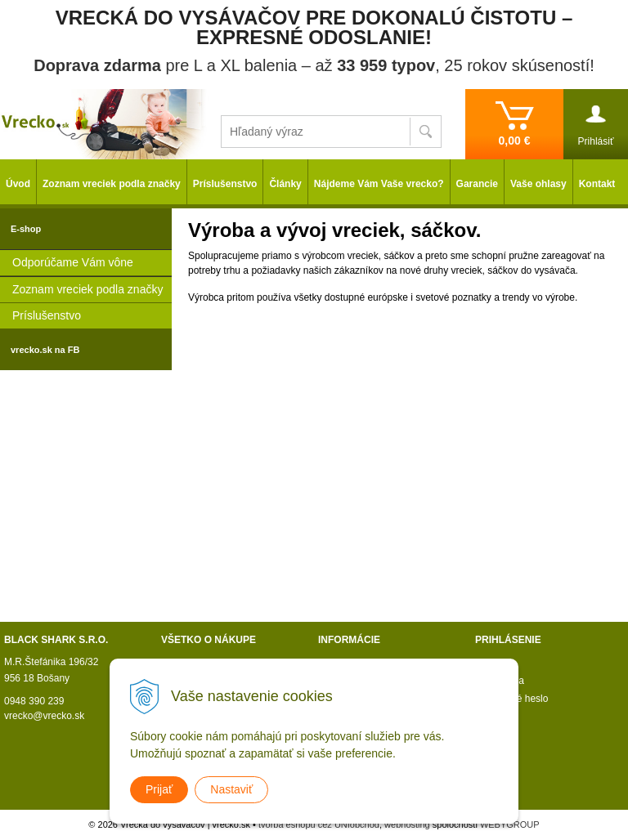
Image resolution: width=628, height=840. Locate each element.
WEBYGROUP (510, 824)
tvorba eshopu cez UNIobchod (319, 824)
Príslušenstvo (47, 315)
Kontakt (597, 184)
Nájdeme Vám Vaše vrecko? (379, 184)
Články (285, 184)
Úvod (18, 184)
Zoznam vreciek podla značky (87, 289)
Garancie (477, 184)
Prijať (159, 789)
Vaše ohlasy (538, 184)
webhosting (407, 824)
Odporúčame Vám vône (73, 262)
